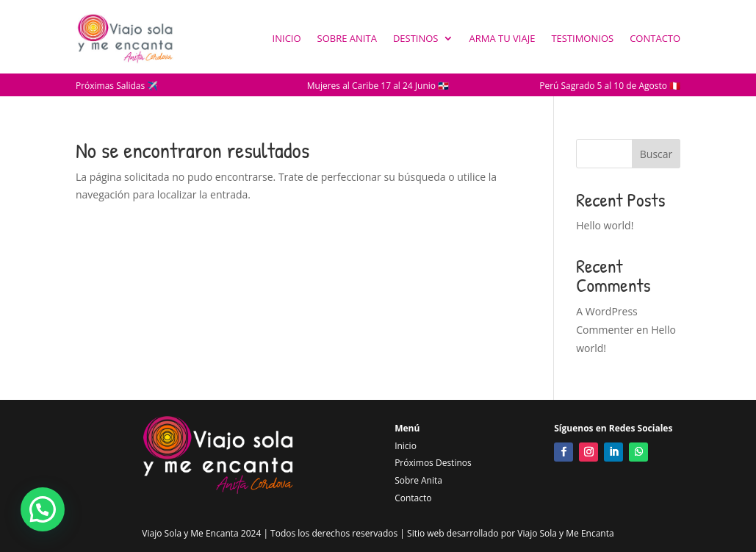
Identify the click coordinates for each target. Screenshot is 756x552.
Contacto (655, 38)
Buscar (656, 154)
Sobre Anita (347, 38)
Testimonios (582, 38)
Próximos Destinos (433, 463)
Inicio (287, 38)
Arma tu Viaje (503, 38)
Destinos (416, 38)
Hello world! (605, 225)
